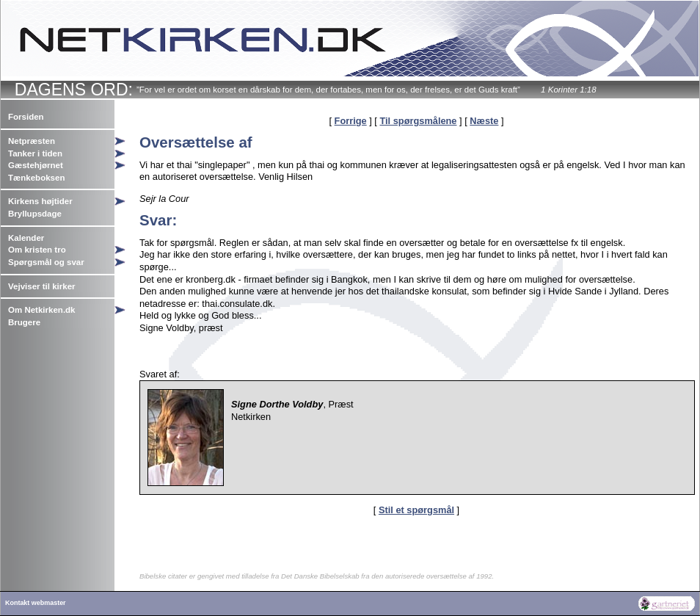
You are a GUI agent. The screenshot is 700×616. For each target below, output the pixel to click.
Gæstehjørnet (36, 165)
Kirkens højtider (40, 201)
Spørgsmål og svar (46, 262)
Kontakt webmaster (36, 603)
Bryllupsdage (35, 214)
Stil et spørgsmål (416, 510)
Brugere (24, 322)
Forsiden (26, 117)
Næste (484, 121)
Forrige (351, 121)
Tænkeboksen (36, 178)
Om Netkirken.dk (42, 310)
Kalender (26, 238)
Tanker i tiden (35, 153)
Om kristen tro (37, 250)
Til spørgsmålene (418, 121)
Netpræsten (32, 141)
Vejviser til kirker (42, 286)
